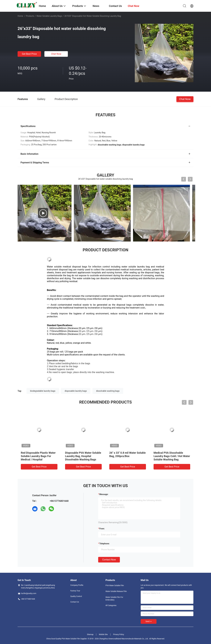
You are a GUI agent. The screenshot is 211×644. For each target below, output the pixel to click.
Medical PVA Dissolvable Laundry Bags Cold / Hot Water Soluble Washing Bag (172, 456)
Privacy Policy (119, 634)
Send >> (149, 621)
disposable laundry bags (76, 391)
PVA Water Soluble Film (115, 585)
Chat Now (56, 54)
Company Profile (77, 585)
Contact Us (75, 602)
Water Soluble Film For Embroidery (114, 599)
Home (20, 16)
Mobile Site (103, 634)
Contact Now (109, 560)
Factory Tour (75, 591)
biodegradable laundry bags (43, 391)
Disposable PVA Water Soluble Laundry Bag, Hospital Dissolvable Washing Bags (83, 456)
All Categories (111, 605)
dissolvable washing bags (108, 391)
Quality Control (76, 596)
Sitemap (90, 634)
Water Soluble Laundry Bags (49, 16)
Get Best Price (29, 54)
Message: (104, 494)
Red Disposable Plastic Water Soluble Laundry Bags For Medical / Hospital (38, 456)
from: (102, 529)
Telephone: (104, 544)
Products (30, 16)
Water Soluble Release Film (116, 591)
